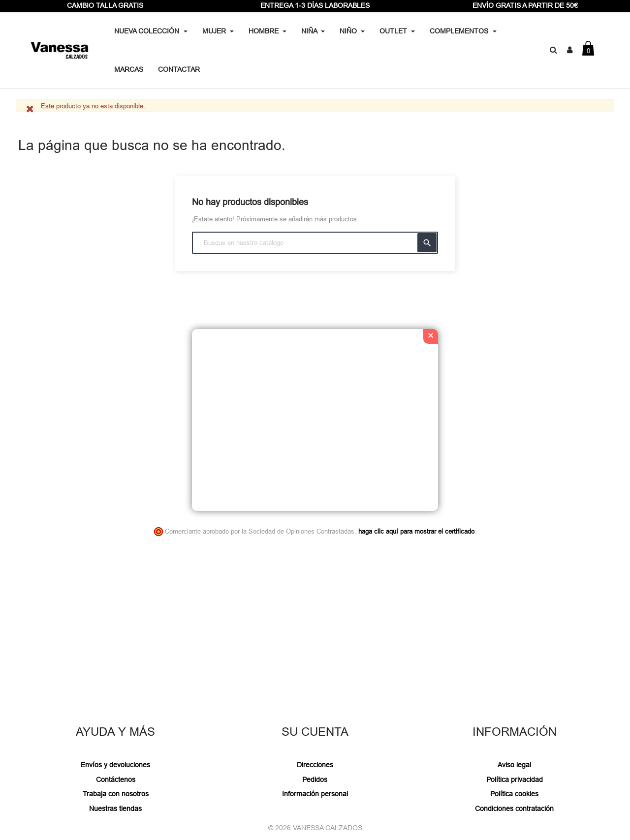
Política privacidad (515, 780)
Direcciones (315, 765)
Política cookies (514, 794)
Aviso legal (514, 765)
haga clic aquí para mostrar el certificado (416, 531)
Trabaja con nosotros (116, 794)
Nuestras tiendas (115, 809)
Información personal (315, 794)
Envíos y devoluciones (115, 765)
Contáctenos (116, 780)
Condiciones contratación (514, 809)
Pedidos (315, 780)
